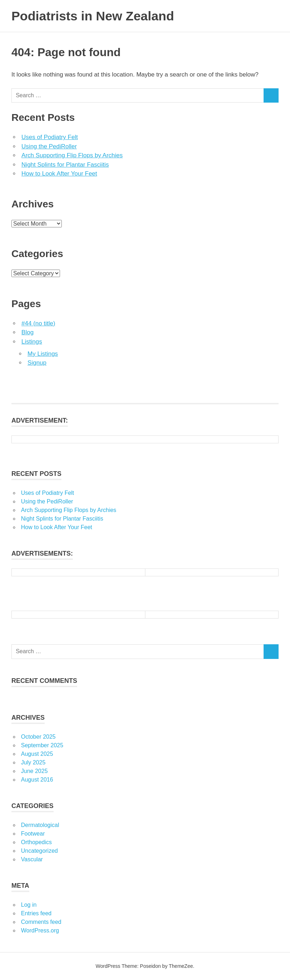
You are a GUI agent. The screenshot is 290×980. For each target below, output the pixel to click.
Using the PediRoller (49, 146)
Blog (27, 332)
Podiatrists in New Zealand (98, 16)
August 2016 (37, 780)
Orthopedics (36, 842)
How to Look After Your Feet (59, 174)
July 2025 (33, 762)
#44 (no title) (38, 323)
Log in (29, 905)
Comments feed (41, 922)
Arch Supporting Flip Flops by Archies (72, 155)
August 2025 (37, 754)
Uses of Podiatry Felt (50, 137)
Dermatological (40, 825)
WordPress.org (40, 930)
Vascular (32, 859)
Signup (37, 363)
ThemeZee (181, 966)
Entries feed (36, 913)
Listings (32, 342)
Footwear (33, 834)
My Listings (43, 354)
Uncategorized (39, 851)
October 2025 (38, 737)
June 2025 (34, 771)
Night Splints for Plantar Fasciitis (65, 165)
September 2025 (42, 745)
